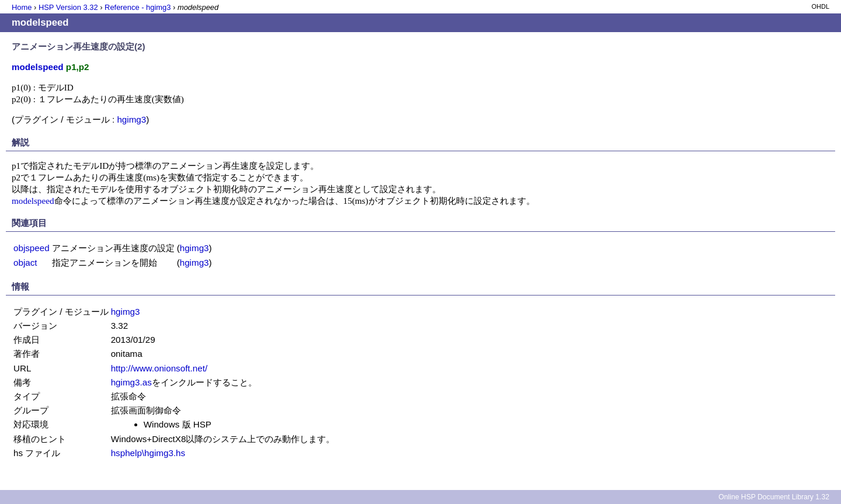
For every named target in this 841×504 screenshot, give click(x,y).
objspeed (32, 248)
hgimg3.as (131, 382)
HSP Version (68, 7)
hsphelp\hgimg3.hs (148, 453)
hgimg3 (131, 119)
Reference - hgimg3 (138, 7)
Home (22, 7)
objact (25, 263)
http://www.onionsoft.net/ (159, 368)
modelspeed (33, 201)
